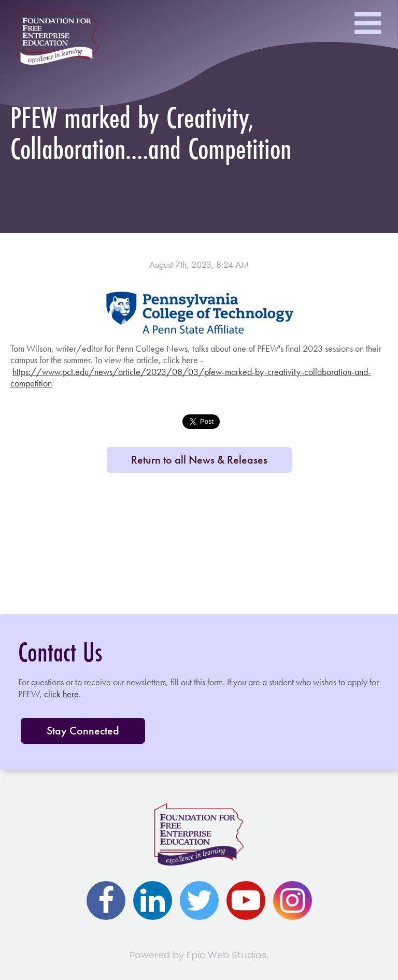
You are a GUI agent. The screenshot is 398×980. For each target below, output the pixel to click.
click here (61, 694)
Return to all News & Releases (199, 460)
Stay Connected (83, 731)
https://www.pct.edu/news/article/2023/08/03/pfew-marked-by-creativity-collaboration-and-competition (191, 378)
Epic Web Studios (226, 955)
